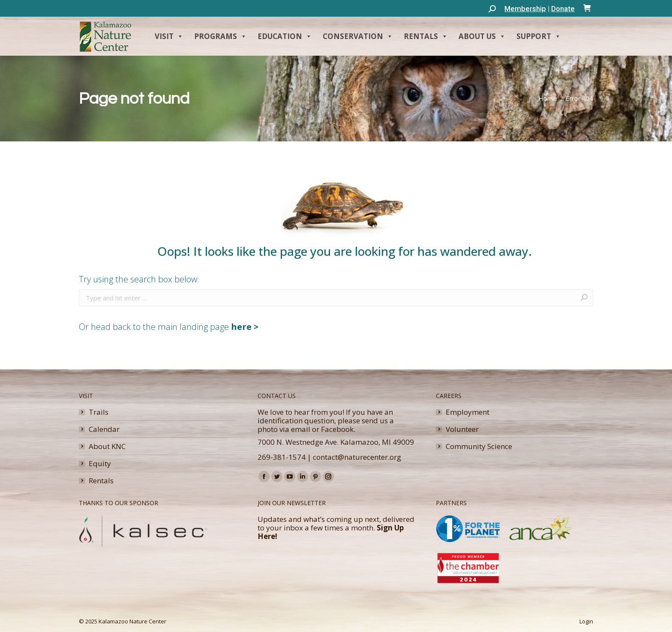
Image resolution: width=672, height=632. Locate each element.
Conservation (358, 36)
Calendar (104, 429)
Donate (563, 9)
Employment (468, 412)
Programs (220, 36)
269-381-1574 (282, 457)
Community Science (479, 446)
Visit (169, 36)
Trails (99, 412)
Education (285, 36)
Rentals (426, 36)
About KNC (107, 446)
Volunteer (462, 429)
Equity (100, 464)
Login (586, 621)
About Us (482, 36)
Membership (525, 9)
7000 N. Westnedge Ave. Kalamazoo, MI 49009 (336, 442)
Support (539, 36)
